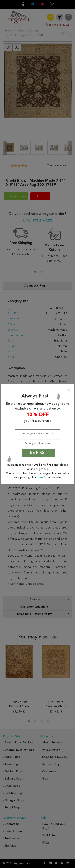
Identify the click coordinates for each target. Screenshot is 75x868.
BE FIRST (38, 453)
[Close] (38, 390)
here (40, 478)
